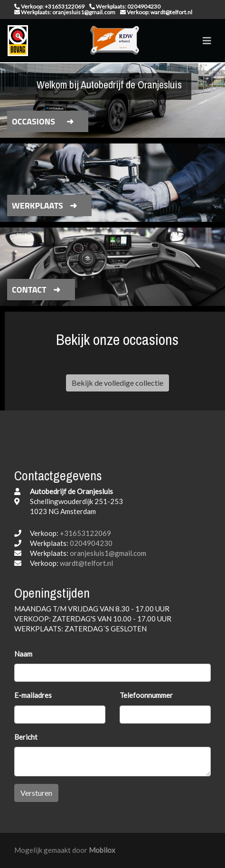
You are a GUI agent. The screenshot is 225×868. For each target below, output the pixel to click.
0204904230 (91, 543)
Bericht (26, 737)
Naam (23, 654)
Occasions (33, 121)
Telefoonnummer (146, 695)
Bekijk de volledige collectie (117, 383)
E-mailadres (33, 695)
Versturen (36, 793)
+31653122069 (85, 533)
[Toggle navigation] (207, 41)
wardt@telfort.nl (86, 563)
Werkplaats (37, 205)
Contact (29, 290)
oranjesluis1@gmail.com (108, 553)
